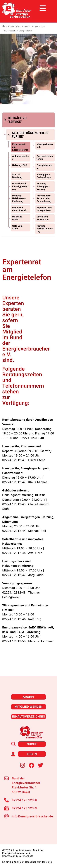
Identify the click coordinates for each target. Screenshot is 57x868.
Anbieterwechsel (20, 158)
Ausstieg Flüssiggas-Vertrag (43, 186)
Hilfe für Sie (38, 27)
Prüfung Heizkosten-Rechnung (19, 198)
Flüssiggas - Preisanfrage (44, 176)
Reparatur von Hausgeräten (44, 209)
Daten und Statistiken (43, 218)
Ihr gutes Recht (17, 218)
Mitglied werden (29, 707)
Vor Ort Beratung (17, 176)
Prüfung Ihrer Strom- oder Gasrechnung (44, 198)
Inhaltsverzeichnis (29, 716)
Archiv (29, 697)
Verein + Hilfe (13, 27)
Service (26, 27)
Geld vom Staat (17, 227)
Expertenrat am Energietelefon (20, 147)
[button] (17, 120)
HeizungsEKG (20, 165)
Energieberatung (44, 167)
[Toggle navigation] (49, 8)
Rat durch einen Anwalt (19, 209)
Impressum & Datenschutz (18, 856)
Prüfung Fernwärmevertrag (45, 229)
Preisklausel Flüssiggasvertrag (20, 186)
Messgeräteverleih (45, 146)
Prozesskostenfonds (45, 158)
